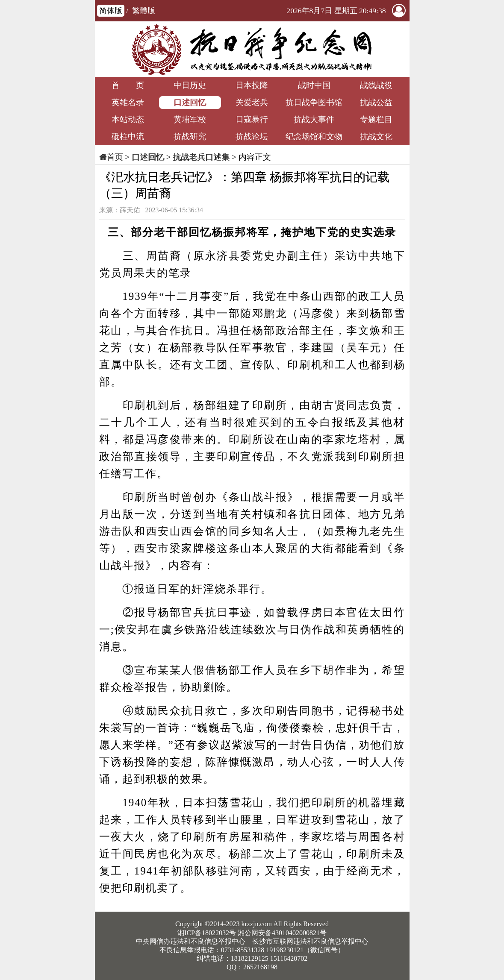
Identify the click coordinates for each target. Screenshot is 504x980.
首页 (115, 157)
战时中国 (314, 85)
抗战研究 (190, 136)
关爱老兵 (252, 102)
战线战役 (376, 85)
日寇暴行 (252, 119)
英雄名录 (128, 102)
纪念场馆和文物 (314, 136)
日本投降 (252, 85)
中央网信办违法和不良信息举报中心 (191, 941)
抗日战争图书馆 (314, 102)
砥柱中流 (128, 136)
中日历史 (190, 85)
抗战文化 (376, 136)
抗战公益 (376, 102)
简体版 (111, 11)
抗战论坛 (252, 136)
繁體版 (144, 11)
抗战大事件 (314, 119)
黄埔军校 (190, 119)
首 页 (128, 85)
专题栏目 (376, 119)
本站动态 (128, 119)
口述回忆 (190, 102)
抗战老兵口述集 (201, 157)
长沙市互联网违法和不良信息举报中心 (310, 941)
